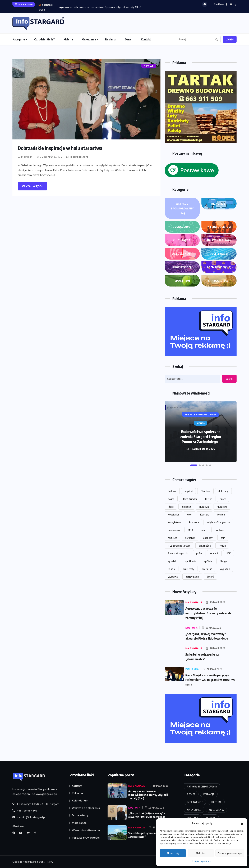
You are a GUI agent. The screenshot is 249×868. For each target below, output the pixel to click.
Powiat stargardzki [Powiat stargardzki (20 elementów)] (178, 553)
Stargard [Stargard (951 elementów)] (224, 561)
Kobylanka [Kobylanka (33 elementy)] (173, 514)
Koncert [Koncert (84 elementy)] (205, 514)
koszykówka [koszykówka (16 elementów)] (174, 522)
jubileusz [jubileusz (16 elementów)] (186, 507)
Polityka (219, 254)
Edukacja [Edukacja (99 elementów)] (209, 794)
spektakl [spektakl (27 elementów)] (172, 561)
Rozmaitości (219, 267)
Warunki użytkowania (86, 830)
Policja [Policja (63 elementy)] (222, 546)
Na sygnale (219, 240)
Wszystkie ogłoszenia (86, 808)
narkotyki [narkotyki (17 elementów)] (190, 538)
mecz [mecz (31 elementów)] (204, 530)
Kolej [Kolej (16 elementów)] (190, 514)
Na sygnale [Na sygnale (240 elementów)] (194, 810)
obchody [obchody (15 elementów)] (208, 538)
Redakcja (27, 157)
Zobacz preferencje (230, 853)
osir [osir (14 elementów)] (223, 538)
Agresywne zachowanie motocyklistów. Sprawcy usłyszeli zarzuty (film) (100, 7)
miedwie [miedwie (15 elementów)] (219, 530)
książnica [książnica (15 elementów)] (194, 522)
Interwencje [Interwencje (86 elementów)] (195, 802)
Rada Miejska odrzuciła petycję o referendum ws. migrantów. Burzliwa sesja (211, 679)
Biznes (219, 204)
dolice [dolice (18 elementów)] (171, 499)
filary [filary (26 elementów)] (223, 499)
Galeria (68, 39)
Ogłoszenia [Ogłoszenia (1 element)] (216, 810)
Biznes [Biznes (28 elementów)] (191, 794)
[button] (242, 823)
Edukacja (182, 227)
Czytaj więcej (32, 186)
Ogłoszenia (89, 39)
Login (230, 40)
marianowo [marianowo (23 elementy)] (174, 530)
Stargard (219, 281)
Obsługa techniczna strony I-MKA (33, 862)
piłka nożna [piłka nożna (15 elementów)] (205, 546)
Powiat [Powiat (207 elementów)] (211, 818)
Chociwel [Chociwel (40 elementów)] (205, 491)
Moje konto (79, 823)
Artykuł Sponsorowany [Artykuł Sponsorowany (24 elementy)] (202, 787)
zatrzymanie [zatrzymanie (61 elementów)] (192, 577)
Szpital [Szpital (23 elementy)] (172, 569)
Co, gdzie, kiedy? (45, 39)
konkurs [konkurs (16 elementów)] (221, 514)
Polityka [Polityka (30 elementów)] (193, 818)
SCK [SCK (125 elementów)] (228, 553)
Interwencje (219, 227)
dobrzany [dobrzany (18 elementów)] (223, 491)
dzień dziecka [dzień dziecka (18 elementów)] (190, 499)
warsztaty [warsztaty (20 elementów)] (189, 569)
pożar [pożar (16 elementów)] (199, 553)
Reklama (110, 39)
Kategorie (19, 39)
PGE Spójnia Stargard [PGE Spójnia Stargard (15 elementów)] (179, 546)
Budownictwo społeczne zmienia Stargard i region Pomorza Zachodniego (201, 437)
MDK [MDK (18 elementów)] (190, 530)
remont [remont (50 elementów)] (214, 553)
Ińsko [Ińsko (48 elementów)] (171, 507)
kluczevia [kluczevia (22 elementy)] (204, 507)
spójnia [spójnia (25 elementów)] (208, 561)
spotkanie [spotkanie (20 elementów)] (191, 561)
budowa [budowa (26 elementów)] (172, 491)
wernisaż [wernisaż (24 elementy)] (207, 569)
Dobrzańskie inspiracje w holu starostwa (61, 148)
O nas (128, 39)
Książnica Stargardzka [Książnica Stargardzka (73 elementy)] (218, 522)
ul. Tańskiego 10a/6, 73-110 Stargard (36, 804)
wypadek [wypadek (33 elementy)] (225, 569)
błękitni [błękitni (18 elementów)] (188, 491)
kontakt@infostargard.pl (29, 817)
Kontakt (146, 39)
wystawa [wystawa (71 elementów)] (173, 577)
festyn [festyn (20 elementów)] (209, 499)
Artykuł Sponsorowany (182, 209)
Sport (182, 281)
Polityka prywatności (202, 861)
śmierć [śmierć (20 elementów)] (210, 577)
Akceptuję (173, 853)
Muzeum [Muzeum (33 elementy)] (172, 538)
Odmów (201, 853)
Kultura (182, 240)
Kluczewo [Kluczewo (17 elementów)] (222, 507)
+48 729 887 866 (25, 811)
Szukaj (229, 379)
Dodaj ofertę (80, 816)
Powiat (182, 267)
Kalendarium (80, 801)
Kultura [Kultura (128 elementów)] (216, 802)
